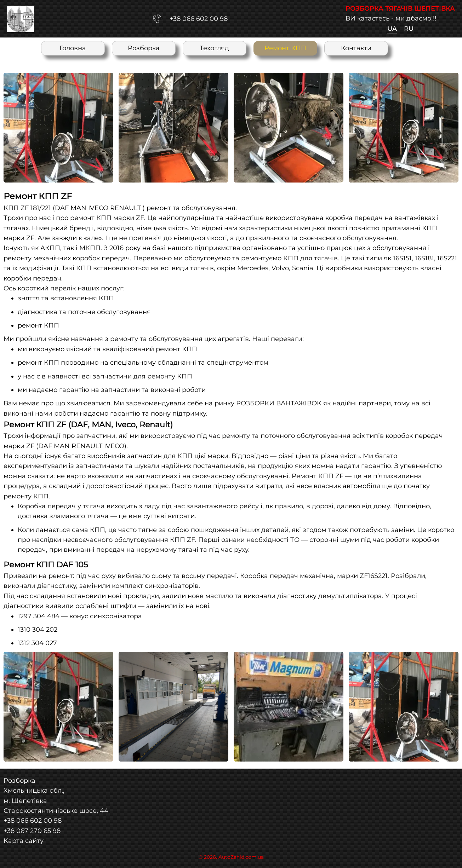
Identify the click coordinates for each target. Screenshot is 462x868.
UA (392, 28)
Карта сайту (24, 841)
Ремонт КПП (285, 48)
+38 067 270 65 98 (32, 831)
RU (409, 28)
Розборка (144, 48)
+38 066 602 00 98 (33, 820)
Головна (73, 48)
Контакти (356, 48)
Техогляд (214, 48)
